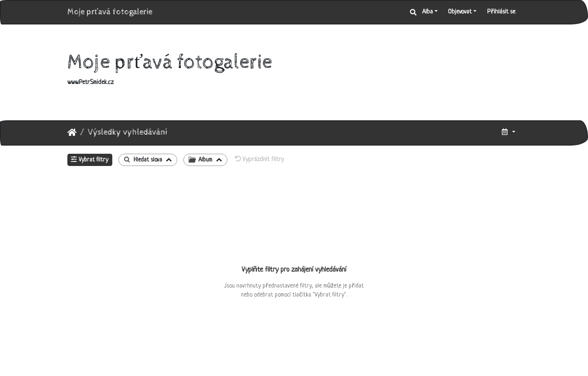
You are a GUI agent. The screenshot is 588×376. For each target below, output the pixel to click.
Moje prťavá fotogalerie (110, 12)
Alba (428, 12)
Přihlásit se (501, 12)
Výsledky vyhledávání (128, 132)
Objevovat (460, 12)
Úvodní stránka (72, 133)
